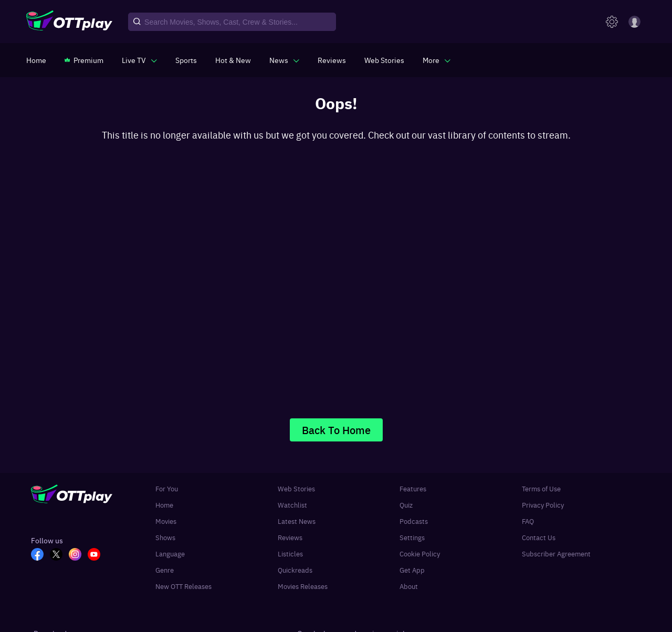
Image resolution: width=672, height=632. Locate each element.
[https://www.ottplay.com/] (36, 60)
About (409, 586)
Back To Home (336, 430)
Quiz (406, 505)
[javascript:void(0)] (139, 60)
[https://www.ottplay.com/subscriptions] (84, 60)
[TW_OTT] (59, 555)
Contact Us (539, 537)
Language (170, 554)
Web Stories (296, 488)
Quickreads (295, 570)
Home (164, 505)
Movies (166, 521)
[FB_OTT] (40, 555)
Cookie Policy (420, 554)
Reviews (290, 537)
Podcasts (414, 521)
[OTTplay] (69, 22)
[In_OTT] (78, 555)
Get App (412, 570)
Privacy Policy (543, 505)
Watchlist (292, 505)
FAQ (528, 521)
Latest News (297, 521)
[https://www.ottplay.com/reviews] (332, 60)
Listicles (290, 554)
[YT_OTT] (97, 555)
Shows (165, 537)
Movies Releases (303, 586)
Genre (165, 570)
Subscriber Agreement (556, 554)
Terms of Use (541, 488)
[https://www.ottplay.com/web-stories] (384, 60)
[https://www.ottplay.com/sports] (186, 60)
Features (413, 488)
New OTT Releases (183, 586)
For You (167, 488)
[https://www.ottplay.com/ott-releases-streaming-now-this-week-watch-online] (233, 60)
